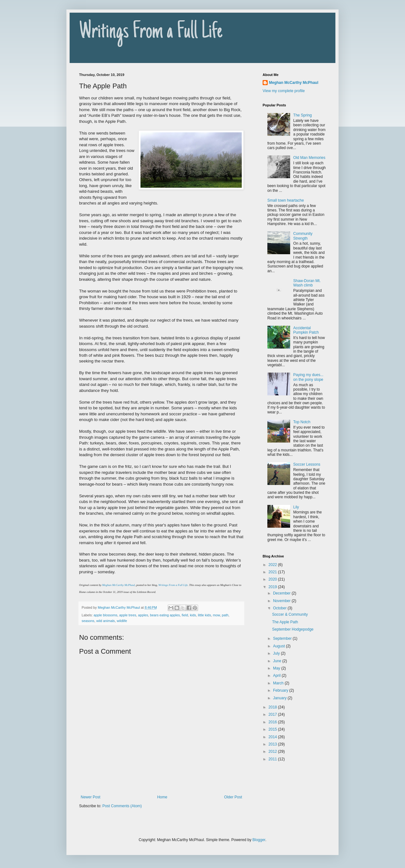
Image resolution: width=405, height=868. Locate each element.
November (282, 601)
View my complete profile (284, 91)
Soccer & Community (290, 614)
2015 (273, 729)
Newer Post (90, 797)
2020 (273, 579)
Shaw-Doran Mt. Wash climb (307, 283)
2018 (273, 707)
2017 (273, 714)
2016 (273, 722)
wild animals (106, 621)
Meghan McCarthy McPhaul (118, 585)
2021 (273, 572)
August (280, 646)
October (280, 608)
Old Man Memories (309, 158)
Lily (296, 507)
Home (162, 797)
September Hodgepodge (293, 629)
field (185, 615)
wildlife (122, 621)
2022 (273, 565)
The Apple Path (285, 622)
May (277, 668)
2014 (273, 737)
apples (143, 615)
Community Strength (303, 236)
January (280, 698)
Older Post (233, 797)
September (283, 638)
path (225, 615)
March (279, 683)
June (278, 661)
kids (193, 615)
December (282, 593)
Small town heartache (286, 200)
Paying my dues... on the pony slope (308, 377)
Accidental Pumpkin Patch (306, 330)
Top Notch (302, 422)
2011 (273, 759)
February (281, 690)
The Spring (303, 115)
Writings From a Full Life (151, 32)
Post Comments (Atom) (122, 806)
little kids (204, 615)
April (277, 676)
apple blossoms (106, 615)
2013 (273, 744)
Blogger (259, 840)
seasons (88, 621)
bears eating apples (165, 615)
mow (216, 615)
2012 (273, 752)
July (277, 653)
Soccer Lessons (307, 464)
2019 (273, 587)
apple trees (128, 615)
